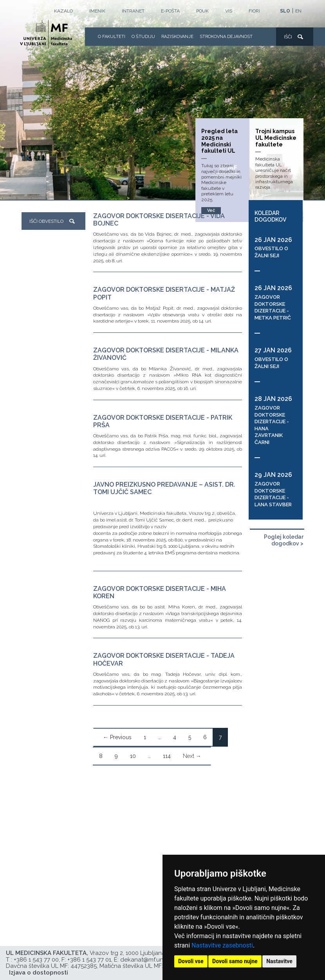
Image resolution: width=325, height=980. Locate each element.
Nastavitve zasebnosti (222, 945)
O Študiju (143, 37)
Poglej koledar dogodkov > (284, 540)
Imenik (97, 11)
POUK (202, 11)
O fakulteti (112, 37)
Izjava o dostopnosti (39, 973)
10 (133, 756)
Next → (192, 756)
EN (298, 11)
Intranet (133, 11)
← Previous (117, 737)
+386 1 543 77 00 (36, 960)
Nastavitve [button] (279, 961)
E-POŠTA (170, 11)
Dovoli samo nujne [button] (235, 961)
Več (211, 210)
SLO (285, 11)
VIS (229, 11)
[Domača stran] (46, 34)
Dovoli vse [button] (191, 961)
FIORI (254, 11)
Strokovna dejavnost (226, 37)
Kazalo (63, 11)
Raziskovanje (177, 37)
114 (167, 756)
